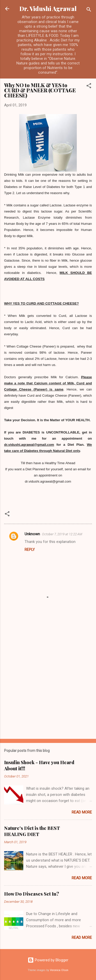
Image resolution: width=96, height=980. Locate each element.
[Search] (89, 10)
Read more (82, 812)
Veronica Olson (59, 970)
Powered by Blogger (48, 960)
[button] (89, 87)
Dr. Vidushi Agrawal (48, 9)
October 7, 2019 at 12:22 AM (62, 534)
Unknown (32, 534)
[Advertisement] (48, 683)
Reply (30, 550)
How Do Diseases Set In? (32, 894)
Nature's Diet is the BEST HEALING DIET (32, 831)
